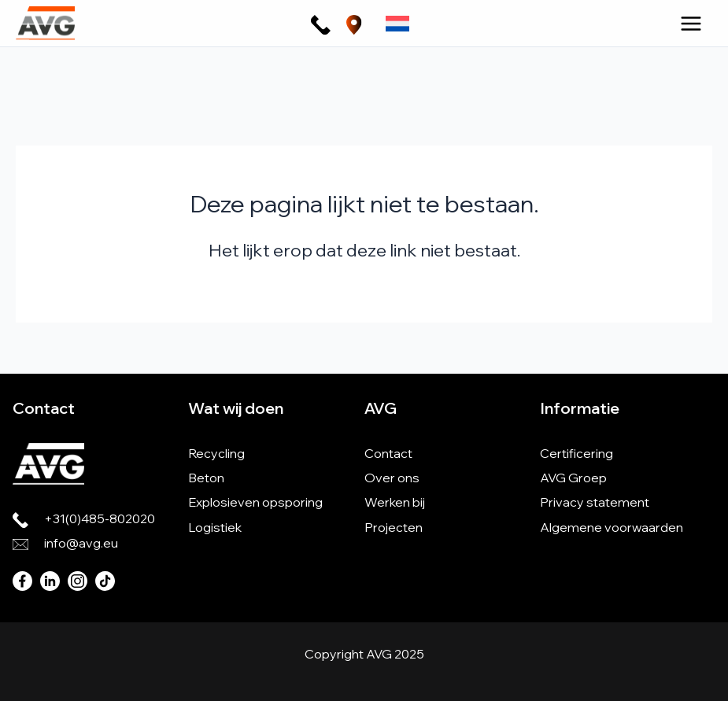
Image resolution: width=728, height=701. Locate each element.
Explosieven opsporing (255, 502)
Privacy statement (595, 502)
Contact (388, 453)
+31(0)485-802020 (100, 518)
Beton (206, 478)
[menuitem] (397, 23)
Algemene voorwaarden (612, 527)
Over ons (392, 478)
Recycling (216, 453)
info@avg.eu (81, 543)
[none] (397, 23)
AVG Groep (573, 478)
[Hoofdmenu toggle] (691, 24)
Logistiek (215, 527)
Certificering (576, 453)
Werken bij (395, 502)
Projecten (394, 527)
